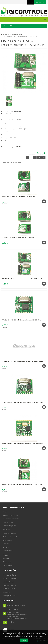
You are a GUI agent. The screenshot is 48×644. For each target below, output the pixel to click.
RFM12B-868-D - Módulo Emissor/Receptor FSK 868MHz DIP (22, 279)
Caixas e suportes (9, 522)
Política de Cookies (9, 589)
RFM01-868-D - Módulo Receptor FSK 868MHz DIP (19, 197)
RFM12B (19, 147)
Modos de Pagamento (10, 578)
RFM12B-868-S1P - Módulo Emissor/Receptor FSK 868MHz (21, 320)
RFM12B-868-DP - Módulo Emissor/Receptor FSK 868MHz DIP (20, 37)
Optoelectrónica (8, 551)
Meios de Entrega (9, 582)
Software (6, 558)
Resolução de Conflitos (10, 596)
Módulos (7, 35)
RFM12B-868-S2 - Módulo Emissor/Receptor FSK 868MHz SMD (23, 361)
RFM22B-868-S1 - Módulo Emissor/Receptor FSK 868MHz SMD (23, 402)
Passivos (6, 555)
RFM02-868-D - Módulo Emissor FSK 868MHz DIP (18, 238)
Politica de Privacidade (10, 585)
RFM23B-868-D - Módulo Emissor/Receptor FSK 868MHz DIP (22, 484)
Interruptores (7, 540)
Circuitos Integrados (9, 526)
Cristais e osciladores (10, 533)
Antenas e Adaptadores (10, 515)
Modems (6, 544)
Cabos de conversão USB (11, 519)
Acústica (6, 512)
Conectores (7, 529)
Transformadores (9, 565)
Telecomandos (8, 562)
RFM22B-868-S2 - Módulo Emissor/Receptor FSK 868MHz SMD (23, 443)
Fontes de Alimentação (10, 537)
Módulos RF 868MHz (17, 35)
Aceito (24, 640)
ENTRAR (31, 2)
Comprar (41, 157)
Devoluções (7, 592)
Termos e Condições (9, 575)
